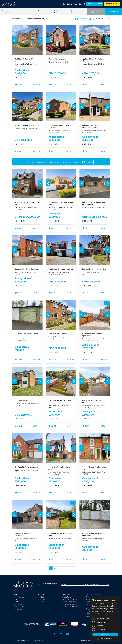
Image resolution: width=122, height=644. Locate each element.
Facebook (41, 597)
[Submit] (107, 584)
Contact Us (18, 609)
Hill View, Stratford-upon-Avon (26, 467)
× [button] (118, 598)
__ (87, 607)
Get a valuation (112, 4)
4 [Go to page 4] (63, 568)
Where (3, 11)
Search (113, 12)
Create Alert (87, 162)
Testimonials (18, 604)
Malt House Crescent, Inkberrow (61, 269)
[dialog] (105, 619)
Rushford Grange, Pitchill (24, 126)
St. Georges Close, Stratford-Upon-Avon (60, 127)
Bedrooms (74, 11)
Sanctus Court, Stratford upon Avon (26, 335)
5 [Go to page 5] (67, 568)
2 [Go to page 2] (55, 568)
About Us (17, 602)
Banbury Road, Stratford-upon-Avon (94, 401)
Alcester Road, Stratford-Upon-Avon (61, 535)
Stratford (89, 597)
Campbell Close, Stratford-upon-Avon (93, 335)
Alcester (89, 609)
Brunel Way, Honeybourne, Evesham (25, 535)
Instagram (41, 599)
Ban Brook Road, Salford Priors (94, 269)
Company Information (70, 607)
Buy (64, 4)
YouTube (41, 602)
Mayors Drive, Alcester (57, 59)
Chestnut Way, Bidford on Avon (27, 269)
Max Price (56, 11)
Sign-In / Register (95, 4)
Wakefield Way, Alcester (58, 334)
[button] (105, 639)
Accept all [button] (105, 634)
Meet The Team (19, 607)
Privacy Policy (67, 597)
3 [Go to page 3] (59, 568)
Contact (82, 4)
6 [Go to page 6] (71, 568)
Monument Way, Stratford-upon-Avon (61, 203)
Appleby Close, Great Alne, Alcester (93, 60)
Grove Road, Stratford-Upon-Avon (60, 468)
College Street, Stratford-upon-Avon (95, 468)
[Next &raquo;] (75, 568)
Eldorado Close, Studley (24, 400)
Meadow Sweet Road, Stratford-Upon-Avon (91, 127)
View (36, 85)
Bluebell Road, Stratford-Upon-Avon (27, 203)
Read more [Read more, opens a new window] (110, 614)
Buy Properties (19, 597)
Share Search (81, 19)
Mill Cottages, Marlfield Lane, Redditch (60, 401)
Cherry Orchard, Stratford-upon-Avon (93, 535)
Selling (69, 4)
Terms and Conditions (70, 599)
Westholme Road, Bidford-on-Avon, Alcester (94, 203)
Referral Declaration (69, 602)
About (75, 4)
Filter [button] (96, 12)
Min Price (39, 11)
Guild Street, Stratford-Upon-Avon (26, 60)
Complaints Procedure (70, 604)
